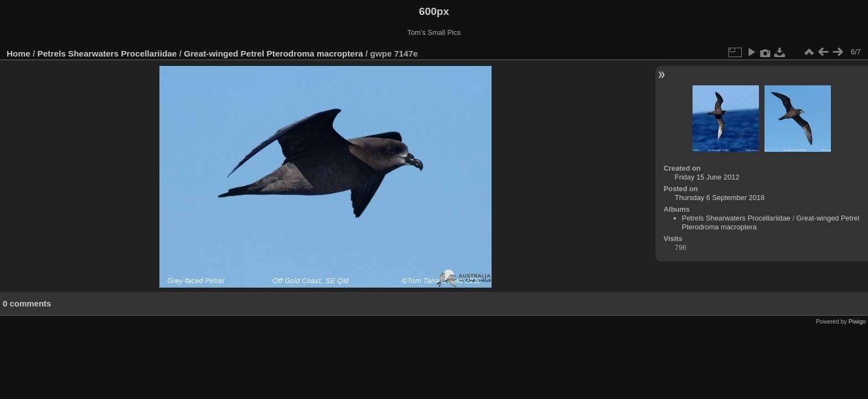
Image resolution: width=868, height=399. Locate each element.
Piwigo (857, 321)
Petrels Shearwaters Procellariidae (107, 53)
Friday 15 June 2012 (707, 177)
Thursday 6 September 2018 (720, 198)
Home (19, 53)
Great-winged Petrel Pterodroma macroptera (273, 53)
